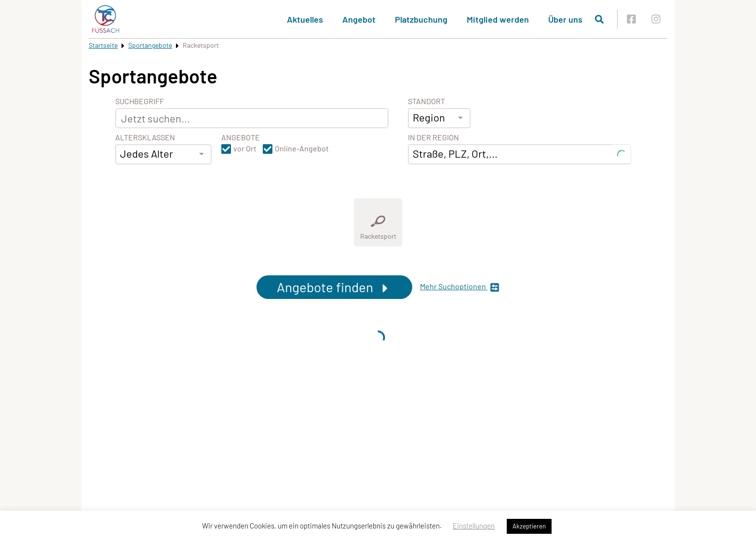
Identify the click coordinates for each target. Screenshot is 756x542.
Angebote (241, 137)
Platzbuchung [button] (421, 19)
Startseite (103, 45)
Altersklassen (145, 137)
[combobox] (163, 154)
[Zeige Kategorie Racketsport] (378, 222)
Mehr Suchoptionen (460, 287)
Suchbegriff (140, 101)
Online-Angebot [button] (302, 149)
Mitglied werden (498, 19)
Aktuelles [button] (305, 19)
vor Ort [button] (245, 149)
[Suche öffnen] (599, 19)
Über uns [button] (565, 19)
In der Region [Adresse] (433, 137)
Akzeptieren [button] (529, 526)
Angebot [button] (359, 19)
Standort (426, 101)
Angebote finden (334, 287)
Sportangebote (150, 45)
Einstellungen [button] (474, 526)
